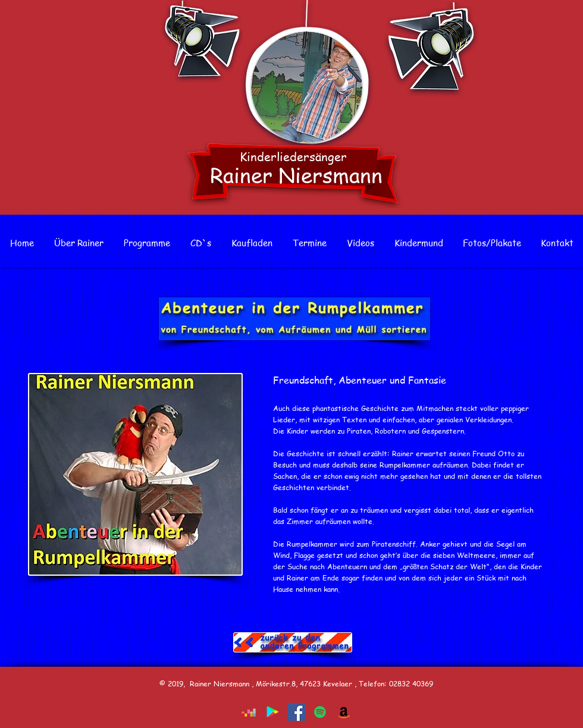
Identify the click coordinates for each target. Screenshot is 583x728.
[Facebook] (296, 712)
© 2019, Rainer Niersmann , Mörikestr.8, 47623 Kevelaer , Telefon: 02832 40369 (296, 684)
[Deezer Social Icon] (249, 712)
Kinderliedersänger (293, 157)
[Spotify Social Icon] (320, 712)
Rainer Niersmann (296, 175)
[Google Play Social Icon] (272, 712)
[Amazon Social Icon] (344, 712)
